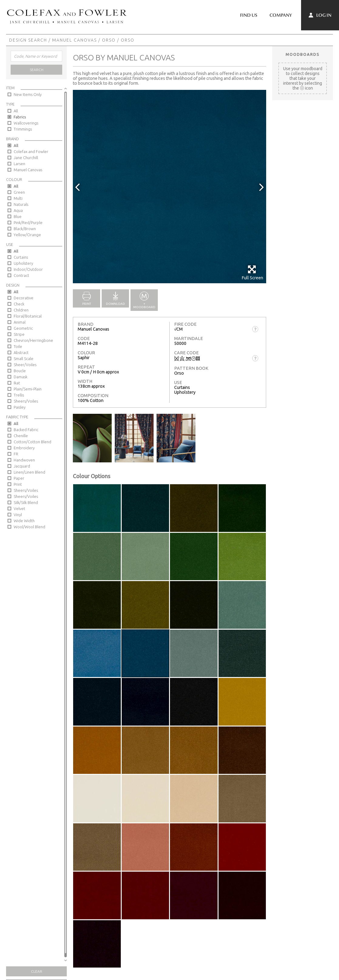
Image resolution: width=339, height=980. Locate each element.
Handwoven (24, 460)
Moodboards (303, 54)
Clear (37, 971)
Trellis (19, 395)
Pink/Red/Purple (28, 223)
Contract (21, 275)
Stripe (19, 334)
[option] (169, 187)
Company (281, 15)
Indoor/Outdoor (28, 269)
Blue (18, 216)
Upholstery (23, 263)
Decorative (24, 298)
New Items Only (28, 94)
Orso (109, 40)
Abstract (21, 352)
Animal (20, 322)
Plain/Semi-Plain (28, 389)
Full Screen (252, 272)
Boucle (20, 371)
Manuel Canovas (75, 40)
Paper (19, 478)
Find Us (249, 15)
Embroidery (24, 448)
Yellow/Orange (27, 235)
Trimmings (23, 129)
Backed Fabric (26, 430)
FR (16, 454)
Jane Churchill (26, 158)
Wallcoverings (26, 123)
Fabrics (20, 117)
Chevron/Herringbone (33, 340)
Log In (320, 15)
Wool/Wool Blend (29, 527)
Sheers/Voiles (26, 401)
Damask (20, 377)
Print (18, 484)
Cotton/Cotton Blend (32, 442)
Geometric (23, 328)
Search (37, 70)
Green (19, 192)
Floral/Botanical (28, 316)
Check (19, 304)
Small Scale (24, 359)
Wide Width (24, 521)
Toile (18, 346)
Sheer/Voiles (25, 365)
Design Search (28, 40)
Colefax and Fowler (31, 151)
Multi (18, 198)
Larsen (19, 164)
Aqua (18, 210)
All (16, 111)
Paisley (20, 407)
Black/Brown (25, 229)
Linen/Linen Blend (29, 472)
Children (21, 310)
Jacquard (22, 466)
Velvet (19, 509)
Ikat (17, 383)
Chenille (21, 436)
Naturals (21, 204)
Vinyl (18, 515)
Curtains (21, 257)
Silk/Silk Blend (26, 502)
